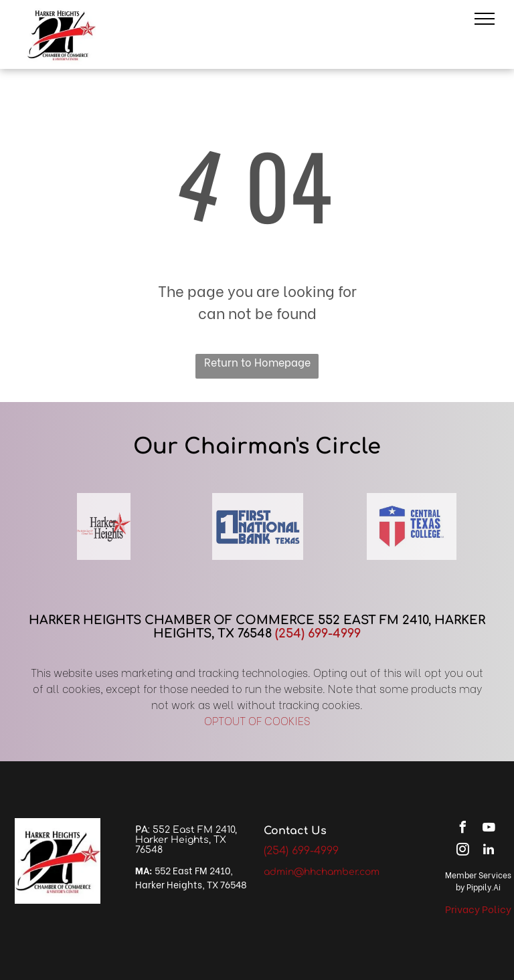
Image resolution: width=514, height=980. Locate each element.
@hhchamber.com (337, 872)
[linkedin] (489, 851)
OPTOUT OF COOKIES (257, 720)
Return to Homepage (257, 362)
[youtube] (489, 829)
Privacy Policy (478, 908)
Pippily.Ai (484, 887)
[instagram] (462, 851)
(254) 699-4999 (318, 633)
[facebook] (462, 829)
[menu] (485, 19)
